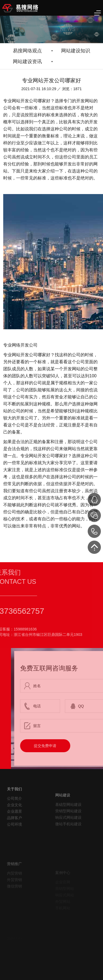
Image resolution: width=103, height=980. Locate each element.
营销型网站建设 (68, 829)
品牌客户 (14, 834)
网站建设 (63, 813)
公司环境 (14, 840)
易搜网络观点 (27, 51)
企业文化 (14, 821)
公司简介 (14, 814)
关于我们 (14, 805)
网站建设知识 (76, 51)
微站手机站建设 (68, 842)
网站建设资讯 (27, 62)
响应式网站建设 (68, 836)
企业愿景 (14, 827)
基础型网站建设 (68, 823)
